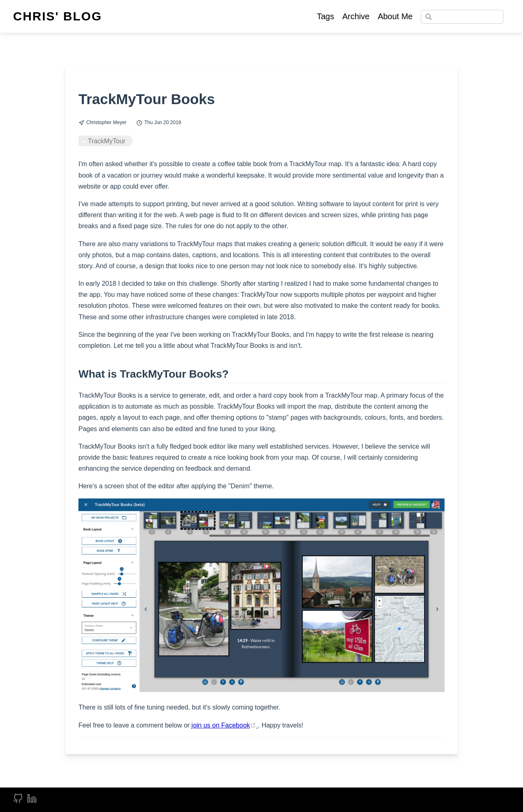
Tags (325, 16)
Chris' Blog (57, 16)
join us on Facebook (225, 725)
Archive (356, 16)
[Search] (462, 17)
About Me (395, 16)
